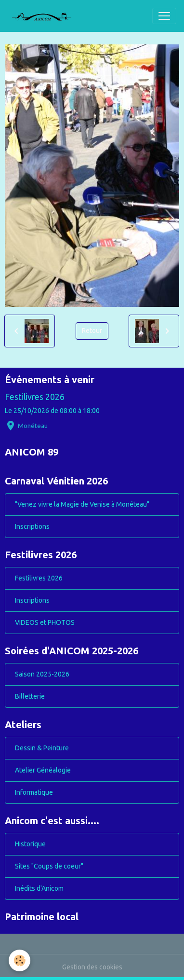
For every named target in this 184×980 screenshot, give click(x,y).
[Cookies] (20, 960)
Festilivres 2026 (35, 397)
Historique (30, 844)
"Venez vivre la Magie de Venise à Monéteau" (82, 504)
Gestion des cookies (92, 967)
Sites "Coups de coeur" (49, 866)
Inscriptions (32, 526)
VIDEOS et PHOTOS (45, 622)
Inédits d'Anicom (39, 888)
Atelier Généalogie (43, 770)
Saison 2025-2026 (42, 674)
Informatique (34, 792)
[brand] (45, 16)
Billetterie (30, 696)
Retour (92, 331)
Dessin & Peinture (42, 748)
